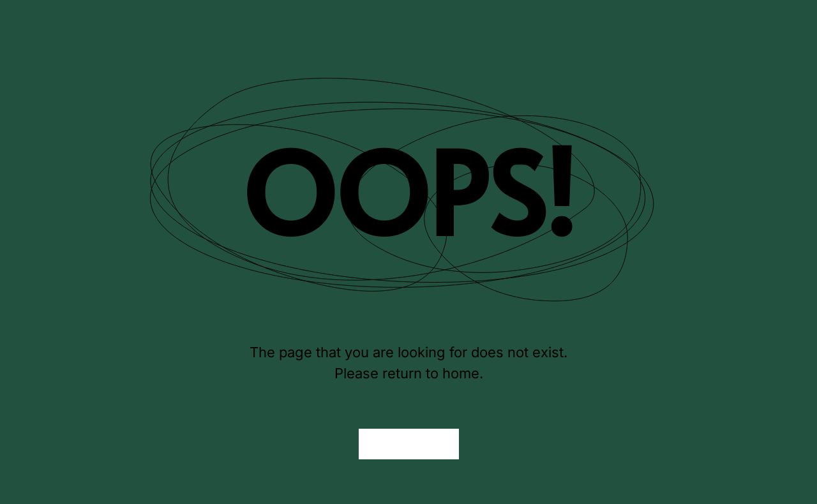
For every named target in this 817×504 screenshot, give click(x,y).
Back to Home (409, 444)
